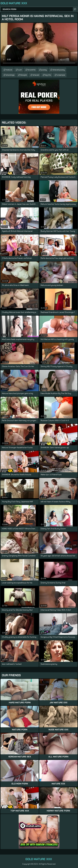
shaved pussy (59, 70)
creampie (61, 75)
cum (20, 70)
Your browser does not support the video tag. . (39, 44)
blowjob (24, 75)
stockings (10, 75)
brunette (32, 70)
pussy (44, 70)
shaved (36, 75)
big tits (48, 75)
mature (9, 70)
